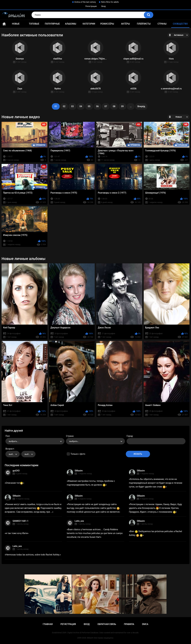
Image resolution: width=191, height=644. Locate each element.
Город (130, 436)
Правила (129, 624)
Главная (4, 24)
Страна (70, 436)
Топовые (34, 24)
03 (72, 106)
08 (114, 106)
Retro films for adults (110, 2)
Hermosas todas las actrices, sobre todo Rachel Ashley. (33, 555)
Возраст (10, 449)
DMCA (145, 624)
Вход (103, 6)
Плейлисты (144, 24)
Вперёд (141, 106)
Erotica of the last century (85, 2)
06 (97, 106)
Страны (162, 24)
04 (81, 106)
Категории (89, 24)
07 (106, 106)
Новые (16, 24)
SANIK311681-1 (20, 521)
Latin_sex (79, 521)
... (131, 106)
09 (122, 106)
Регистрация (91, 6)
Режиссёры (107, 24)
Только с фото (78, 454)
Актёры (126, 24)
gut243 (16, 471)
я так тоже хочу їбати (17, 533)
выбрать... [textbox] (14, 441)
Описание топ (14, 483)
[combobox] (35, 441)
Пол (8, 436)
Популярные (52, 24)
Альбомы (71, 24)
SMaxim (79, 471)
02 (64, 106)
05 (89, 106)
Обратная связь (107, 624)
